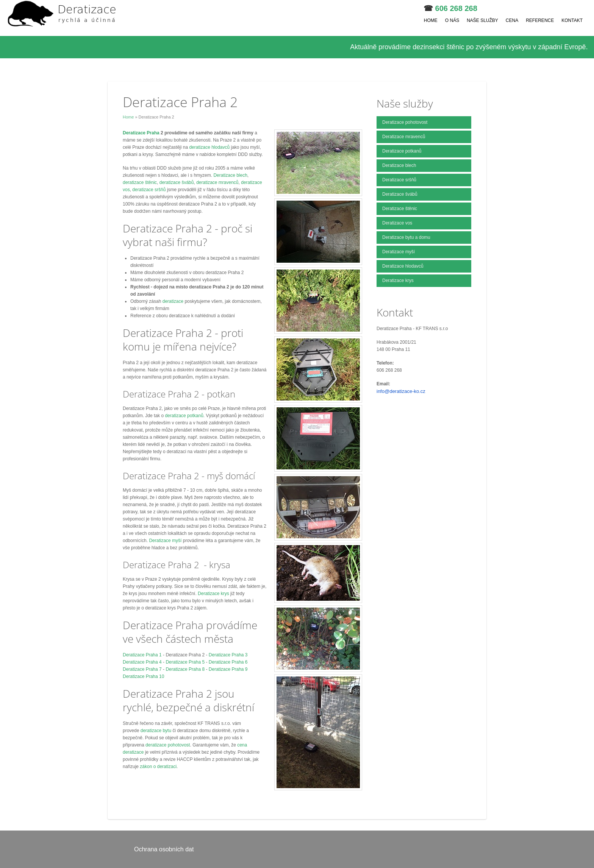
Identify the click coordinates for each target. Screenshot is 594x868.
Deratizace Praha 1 (142, 655)
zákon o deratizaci (158, 767)
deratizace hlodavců (210, 147)
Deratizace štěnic (400, 209)
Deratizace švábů (400, 194)
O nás (452, 20)
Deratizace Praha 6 (228, 662)
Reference (540, 20)
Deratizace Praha (142, 133)
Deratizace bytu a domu (406, 237)
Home (431, 20)
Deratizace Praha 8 (185, 669)
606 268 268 (456, 8)
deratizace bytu (156, 731)
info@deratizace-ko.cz (401, 391)
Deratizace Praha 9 (228, 669)
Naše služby (482, 20)
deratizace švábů (177, 182)
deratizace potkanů (184, 416)
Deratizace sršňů (399, 180)
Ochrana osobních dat (164, 849)
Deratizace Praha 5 (185, 662)
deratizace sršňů (149, 190)
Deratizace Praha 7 (142, 669)
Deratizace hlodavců (403, 266)
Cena (512, 20)
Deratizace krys (213, 594)
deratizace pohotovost (168, 745)
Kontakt (572, 20)
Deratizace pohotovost (405, 122)
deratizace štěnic (140, 182)
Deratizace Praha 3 (228, 655)
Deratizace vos (397, 223)
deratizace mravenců (217, 182)
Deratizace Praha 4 (142, 662)
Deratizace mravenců (404, 137)
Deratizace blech (230, 175)
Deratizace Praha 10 (143, 676)
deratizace (174, 301)
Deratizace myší (165, 541)
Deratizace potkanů (402, 151)
